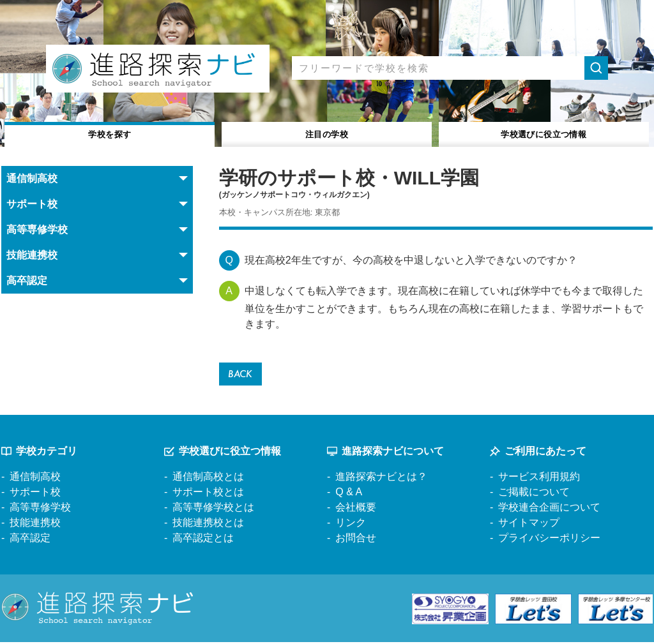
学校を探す (110, 133)
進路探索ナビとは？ (381, 479)
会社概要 (356, 510)
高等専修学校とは (213, 510)
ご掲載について (534, 494)
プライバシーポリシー (549, 540)
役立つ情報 (544, 133)
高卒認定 (30, 540)
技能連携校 (35, 525)
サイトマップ (529, 525)
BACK (242, 375)
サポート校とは (208, 494)
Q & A (349, 494)
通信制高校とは (208, 479)
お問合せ (356, 540)
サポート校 (35, 494)
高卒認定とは (203, 540)
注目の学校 (327, 133)
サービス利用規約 (539, 479)
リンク (351, 525)
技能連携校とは (208, 525)
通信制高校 (35, 479)
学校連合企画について (549, 510)
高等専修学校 (40, 510)
